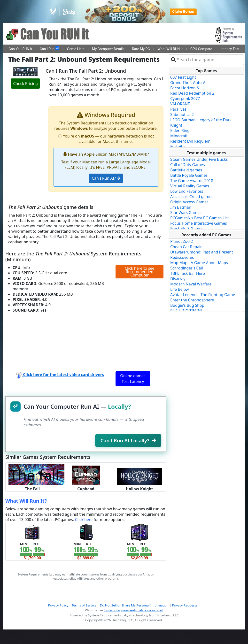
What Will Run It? (26, 501)
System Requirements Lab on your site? (133, 610)
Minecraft (179, 136)
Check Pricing (25, 84)
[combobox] (209, 60)
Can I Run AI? (106, 178)
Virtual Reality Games (190, 186)
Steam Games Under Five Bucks (199, 159)
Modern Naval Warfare (191, 284)
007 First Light (183, 77)
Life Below (180, 289)
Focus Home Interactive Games (199, 223)
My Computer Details (108, 49)
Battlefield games (186, 170)
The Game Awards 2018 (192, 181)
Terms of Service (84, 605)
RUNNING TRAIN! (186, 311)
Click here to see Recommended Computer (139, 272)
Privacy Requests (185, 605)
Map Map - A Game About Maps (199, 263)
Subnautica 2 (182, 115)
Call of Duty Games (188, 165)
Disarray (178, 279)
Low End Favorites (187, 191)
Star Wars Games (186, 213)
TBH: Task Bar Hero (188, 273)
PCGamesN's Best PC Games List (200, 218)
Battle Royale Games (189, 175)
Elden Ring (180, 130)
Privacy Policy (58, 605)
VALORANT (180, 104)
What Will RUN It (170, 49)
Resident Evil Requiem (190, 141)
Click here (84, 520)
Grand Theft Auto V (188, 83)
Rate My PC (141, 49)
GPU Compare (201, 49)
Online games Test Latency (133, 379)
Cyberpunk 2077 (185, 99)
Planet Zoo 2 (182, 241)
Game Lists (76, 49)
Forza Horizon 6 (185, 88)
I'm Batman (181, 207)
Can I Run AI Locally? (128, 441)
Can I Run (50, 49)
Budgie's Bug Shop (187, 305)
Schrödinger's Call (187, 268)
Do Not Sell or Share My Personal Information (134, 605)
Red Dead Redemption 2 (192, 93)
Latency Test (229, 49)
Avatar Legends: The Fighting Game (203, 295)
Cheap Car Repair (186, 247)
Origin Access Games (189, 202)
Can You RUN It (20, 49)
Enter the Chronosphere (192, 300)
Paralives (178, 109)
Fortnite (177, 146)
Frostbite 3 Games (187, 229)
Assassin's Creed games (192, 197)
